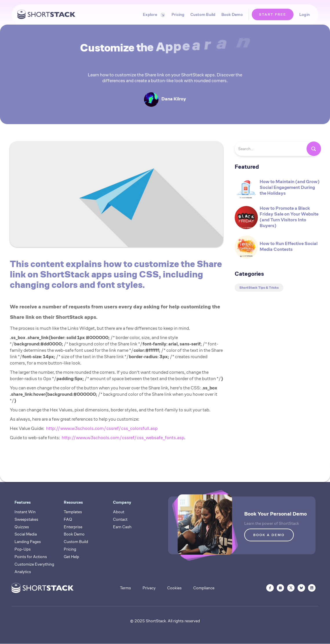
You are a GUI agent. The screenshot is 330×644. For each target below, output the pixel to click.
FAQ (68, 519)
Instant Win (25, 512)
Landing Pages (28, 542)
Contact (120, 519)
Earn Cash (122, 527)
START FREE (273, 14)
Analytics (23, 572)
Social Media (26, 534)
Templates (73, 512)
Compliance (204, 588)
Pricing (178, 14)
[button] (153, 14)
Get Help (71, 557)
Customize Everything (34, 564)
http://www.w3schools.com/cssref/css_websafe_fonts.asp (123, 438)
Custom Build (203, 14)
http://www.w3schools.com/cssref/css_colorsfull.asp (102, 428)
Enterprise (73, 527)
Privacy (149, 588)
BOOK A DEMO (269, 535)
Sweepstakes (26, 519)
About (119, 512)
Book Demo (232, 14)
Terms (125, 588)
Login (305, 14)
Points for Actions (31, 557)
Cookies (174, 588)
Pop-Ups (23, 549)
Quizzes (22, 527)
